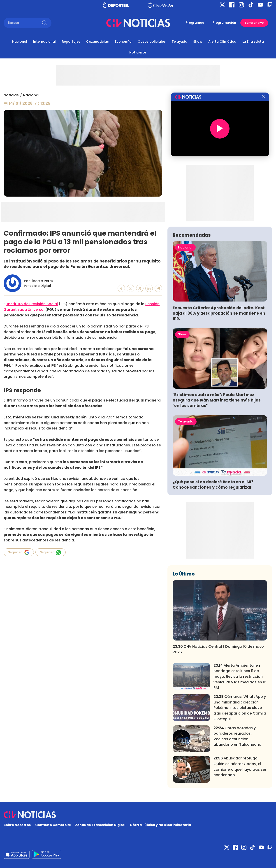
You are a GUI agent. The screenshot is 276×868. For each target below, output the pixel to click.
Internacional (44, 42)
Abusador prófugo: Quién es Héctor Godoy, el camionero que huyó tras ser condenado (240, 767)
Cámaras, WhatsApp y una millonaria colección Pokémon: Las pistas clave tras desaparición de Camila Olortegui (240, 708)
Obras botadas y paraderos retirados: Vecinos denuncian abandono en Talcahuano (237, 736)
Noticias (11, 95)
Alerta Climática (222, 42)
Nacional (20, 42)
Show (198, 42)
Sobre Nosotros (17, 825)
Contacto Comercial (53, 825)
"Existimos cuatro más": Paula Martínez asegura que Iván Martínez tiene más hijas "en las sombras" (217, 400)
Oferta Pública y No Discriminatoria (160, 825)
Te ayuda (180, 42)
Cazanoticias (97, 42)
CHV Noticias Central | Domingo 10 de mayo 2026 (218, 649)
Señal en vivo (254, 23)
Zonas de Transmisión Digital (100, 825)
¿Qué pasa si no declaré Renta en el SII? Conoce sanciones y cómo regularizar (213, 485)
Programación (224, 23)
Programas (195, 23)
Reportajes (71, 42)
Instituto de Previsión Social (32, 304)
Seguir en (19, 552)
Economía (123, 42)
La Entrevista (253, 42)
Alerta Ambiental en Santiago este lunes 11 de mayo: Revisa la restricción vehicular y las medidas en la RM (240, 677)
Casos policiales (152, 42)
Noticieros (138, 52)
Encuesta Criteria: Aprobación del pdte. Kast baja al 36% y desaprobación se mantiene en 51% (219, 313)
